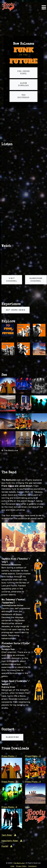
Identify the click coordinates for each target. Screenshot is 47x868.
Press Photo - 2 (33, 756)
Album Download (24, 85)
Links (12, 866)
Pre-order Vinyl (24, 73)
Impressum (32, 866)
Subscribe (12, 737)
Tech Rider (9, 835)
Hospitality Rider (12, 841)
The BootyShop (23, 96)
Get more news (16, 310)
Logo (27, 807)
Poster (7, 846)
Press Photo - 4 (33, 782)
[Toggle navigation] (43, 6)
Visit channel (12, 280)
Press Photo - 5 (9, 807)
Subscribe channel (36, 280)
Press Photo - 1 (9, 756)
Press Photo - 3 (9, 782)
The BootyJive (19, 863)
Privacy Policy (21, 866)
